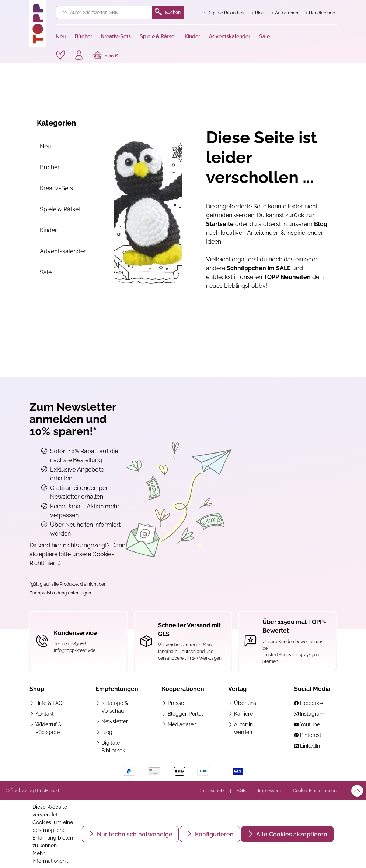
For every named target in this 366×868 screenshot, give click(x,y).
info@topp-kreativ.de (75, 650)
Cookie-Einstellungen (315, 791)
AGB (241, 791)
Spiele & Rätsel (60, 209)
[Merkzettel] (60, 55)
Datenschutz (211, 791)
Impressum (269, 791)
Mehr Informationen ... (51, 857)
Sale (46, 272)
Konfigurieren (214, 834)
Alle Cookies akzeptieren (291, 834)
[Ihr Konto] (79, 56)
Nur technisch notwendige (134, 834)
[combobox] (104, 13)
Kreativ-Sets (56, 188)
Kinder (48, 230)
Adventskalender (63, 251)
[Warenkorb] (106, 56)
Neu (46, 146)
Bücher (50, 167)
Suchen (168, 13)
